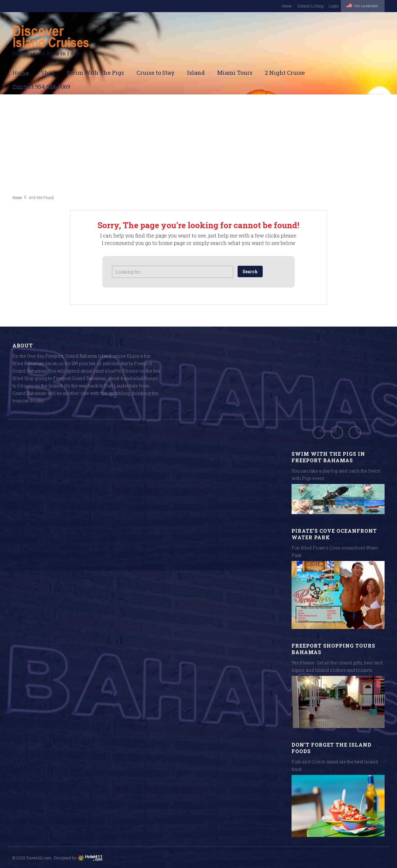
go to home (159, 243)
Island (196, 72)
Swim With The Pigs (95, 72)
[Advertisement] (198, 144)
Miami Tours (235, 72)
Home (276, 6)
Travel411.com (39, 857)
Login (323, 6)
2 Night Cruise (285, 72)
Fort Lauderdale (357, 5)
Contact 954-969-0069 (41, 86)
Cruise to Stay (156, 72)
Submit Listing (299, 6)
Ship (48, 72)
